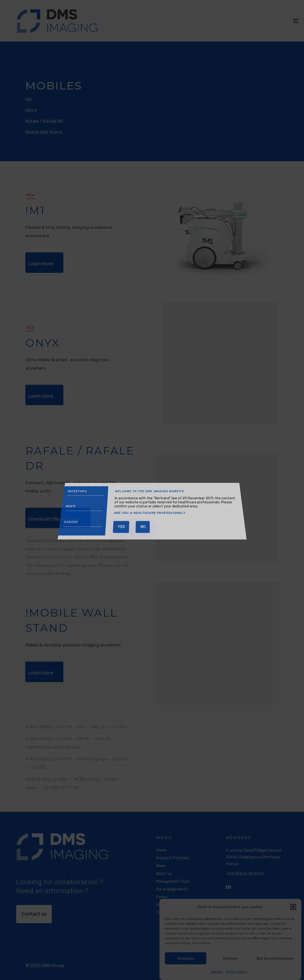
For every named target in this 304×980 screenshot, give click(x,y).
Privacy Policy (237, 972)
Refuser (230, 958)
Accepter (186, 958)
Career (162, 897)
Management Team (173, 881)
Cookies (217, 972)
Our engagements (172, 889)
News (161, 866)
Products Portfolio (173, 858)
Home (161, 850)
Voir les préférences (275, 958)
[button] (293, 907)
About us (164, 874)
